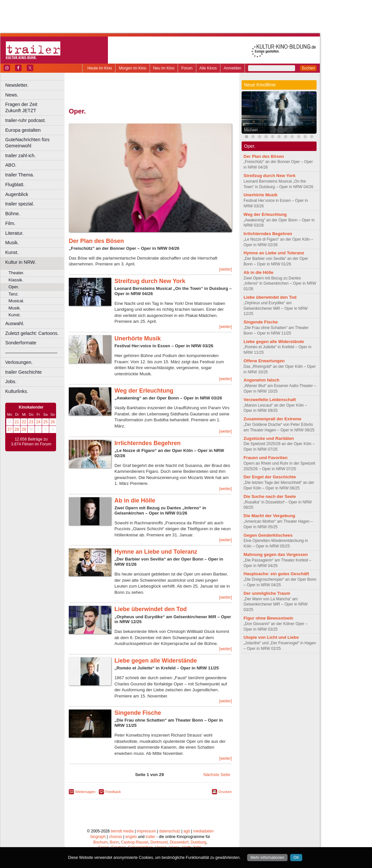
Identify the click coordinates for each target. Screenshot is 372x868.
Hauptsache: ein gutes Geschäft (276, 574)
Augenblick (17, 194)
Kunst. (12, 252)
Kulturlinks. (17, 391)
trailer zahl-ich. (21, 156)
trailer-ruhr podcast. (26, 120)
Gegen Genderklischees (268, 535)
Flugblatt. (15, 185)
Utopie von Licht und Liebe (271, 637)
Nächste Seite (217, 775)
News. (12, 95)
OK (296, 858)
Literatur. (14, 233)
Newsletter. (17, 85)
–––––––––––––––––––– (31, 352)
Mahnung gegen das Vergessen (276, 554)
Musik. (12, 243)
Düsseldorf (179, 842)
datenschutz (170, 831)
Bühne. (13, 214)
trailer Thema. (20, 175)
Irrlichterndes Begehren (148, 443)
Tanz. (14, 294)
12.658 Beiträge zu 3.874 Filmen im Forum (31, 442)
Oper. (14, 287)
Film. (10, 223)
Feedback (113, 792)
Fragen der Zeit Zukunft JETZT (35, 107)
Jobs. (11, 382)
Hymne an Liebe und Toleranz (156, 552)
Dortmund (159, 842)
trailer (150, 837)
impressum (147, 831)
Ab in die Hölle (135, 501)
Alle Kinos (208, 68)
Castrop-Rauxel (134, 842)
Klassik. (16, 280)
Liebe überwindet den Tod (151, 609)
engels (131, 837)
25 (45, 422)
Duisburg (199, 842)
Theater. (16, 273)
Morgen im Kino (132, 68)
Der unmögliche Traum (267, 593)
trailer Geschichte (23, 372)
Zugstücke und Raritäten (269, 438)
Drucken (225, 792)
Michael (251, 130)
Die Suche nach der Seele (270, 496)
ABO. (11, 165)
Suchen (308, 68)
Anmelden (232, 68)
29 (24, 429)
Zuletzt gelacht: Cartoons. (32, 333)
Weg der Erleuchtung (144, 391)
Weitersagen (85, 792)
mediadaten (203, 831)
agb (187, 831)
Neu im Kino (164, 68)
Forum (187, 68)
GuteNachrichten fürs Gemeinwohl (27, 143)
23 (31, 422)
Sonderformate (21, 343)
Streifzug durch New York (150, 281)
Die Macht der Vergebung (269, 516)
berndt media (122, 831)
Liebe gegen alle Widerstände (156, 661)
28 (17, 429)
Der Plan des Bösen (96, 241)
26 (53, 422)
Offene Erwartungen (264, 361)
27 (10, 429)
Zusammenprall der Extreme (272, 419)
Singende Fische (138, 713)
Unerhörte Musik (138, 338)
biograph (98, 837)
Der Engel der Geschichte (270, 477)
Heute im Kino (100, 68)
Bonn (114, 842)
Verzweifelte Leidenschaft (270, 400)
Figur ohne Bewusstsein (268, 618)
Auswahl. (15, 323)
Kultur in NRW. (21, 262)
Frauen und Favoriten (266, 458)
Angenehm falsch (261, 380)
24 (38, 422)
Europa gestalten (23, 130)
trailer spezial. (20, 204)
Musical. (16, 301)
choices (116, 837)
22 (24, 422)
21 (17, 422)
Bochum (100, 842)
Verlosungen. (19, 362)
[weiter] (225, 269)
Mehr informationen (267, 858)
